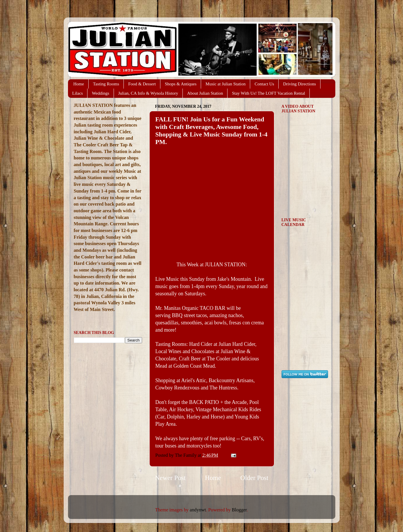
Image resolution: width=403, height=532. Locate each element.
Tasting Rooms (106, 84)
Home (79, 84)
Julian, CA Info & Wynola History (148, 93)
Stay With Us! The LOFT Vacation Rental (268, 93)
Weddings (101, 93)
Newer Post (170, 478)
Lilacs (78, 93)
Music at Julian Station (225, 84)
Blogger (239, 510)
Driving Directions (299, 84)
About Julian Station (205, 93)
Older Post (254, 478)
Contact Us (264, 84)
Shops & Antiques (181, 84)
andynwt (198, 510)
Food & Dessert (142, 84)
